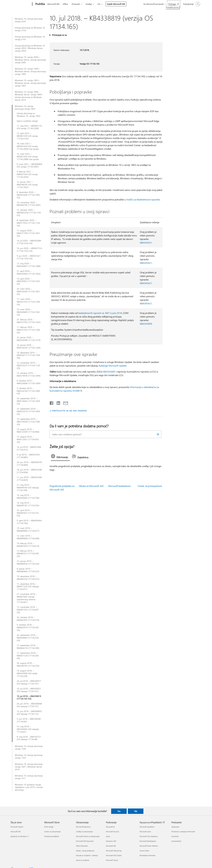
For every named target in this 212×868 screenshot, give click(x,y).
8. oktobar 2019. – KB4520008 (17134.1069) (29, 382)
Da (119, 811)
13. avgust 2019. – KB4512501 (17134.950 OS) (28, 439)
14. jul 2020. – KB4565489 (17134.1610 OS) (29, 242)
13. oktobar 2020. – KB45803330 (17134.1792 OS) (29, 213)
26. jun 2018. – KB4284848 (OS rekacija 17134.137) (29, 705)
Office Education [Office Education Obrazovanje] (82, 846)
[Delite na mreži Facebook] (52, 402)
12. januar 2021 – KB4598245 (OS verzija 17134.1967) (27, 185)
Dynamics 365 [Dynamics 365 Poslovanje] (111, 841)
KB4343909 (146, 324)
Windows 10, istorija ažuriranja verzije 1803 (25, 108)
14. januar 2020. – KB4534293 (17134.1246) (29, 346)
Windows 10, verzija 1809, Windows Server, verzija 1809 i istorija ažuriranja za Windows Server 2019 (29, 96)
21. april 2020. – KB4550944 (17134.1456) (29, 272)
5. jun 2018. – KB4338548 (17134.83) (29, 720)
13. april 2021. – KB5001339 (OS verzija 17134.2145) (27, 136)
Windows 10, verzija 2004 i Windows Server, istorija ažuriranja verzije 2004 (30, 60)
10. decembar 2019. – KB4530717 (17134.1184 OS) (28, 355)
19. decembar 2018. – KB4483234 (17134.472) (28, 578)
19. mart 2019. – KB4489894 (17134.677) (28, 530)
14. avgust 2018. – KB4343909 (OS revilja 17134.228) (27, 673)
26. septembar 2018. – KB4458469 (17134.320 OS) (28, 638)
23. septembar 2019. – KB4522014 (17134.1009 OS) (28, 411)
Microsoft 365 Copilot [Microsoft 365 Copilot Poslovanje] (114, 855)
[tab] (60, 457)
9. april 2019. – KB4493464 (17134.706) (29, 522)
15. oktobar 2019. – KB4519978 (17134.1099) (29, 374)
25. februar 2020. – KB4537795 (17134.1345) (29, 321)
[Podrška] (40, 4)
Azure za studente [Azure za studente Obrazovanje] (83, 860)
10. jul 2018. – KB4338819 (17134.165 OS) (29, 698)
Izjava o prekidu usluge (27, 121)
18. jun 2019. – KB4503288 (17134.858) (29, 471)
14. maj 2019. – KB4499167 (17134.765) (28, 504)
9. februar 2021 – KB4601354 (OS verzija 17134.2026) (27, 174)
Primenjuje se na (59, 35)
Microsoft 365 (53, 4)
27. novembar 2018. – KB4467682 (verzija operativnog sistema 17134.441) (27, 598)
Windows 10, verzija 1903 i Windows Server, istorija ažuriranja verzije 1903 (30, 83)
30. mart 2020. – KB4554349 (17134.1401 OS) (28, 292)
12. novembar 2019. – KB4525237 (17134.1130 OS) (28, 365)
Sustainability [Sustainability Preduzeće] (176, 841)
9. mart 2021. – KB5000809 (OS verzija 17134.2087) (29, 166)
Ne (136, 811)
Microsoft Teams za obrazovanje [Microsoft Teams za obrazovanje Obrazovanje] (88, 836)
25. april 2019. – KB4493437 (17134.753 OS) (28, 513)
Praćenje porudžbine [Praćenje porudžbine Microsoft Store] (52, 836)
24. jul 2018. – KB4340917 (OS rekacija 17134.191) (29, 682)
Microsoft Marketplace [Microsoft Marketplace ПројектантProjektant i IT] (148, 841)
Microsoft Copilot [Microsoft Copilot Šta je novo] (17, 827)
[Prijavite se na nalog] (191, 4)
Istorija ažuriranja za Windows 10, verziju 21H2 (30, 29)
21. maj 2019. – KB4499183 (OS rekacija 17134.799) (28, 488)
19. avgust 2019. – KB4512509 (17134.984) (28, 431)
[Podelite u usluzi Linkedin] (57, 402)
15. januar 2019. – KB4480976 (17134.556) (28, 562)
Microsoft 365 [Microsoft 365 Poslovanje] (111, 846)
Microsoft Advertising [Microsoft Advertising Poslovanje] (114, 851)
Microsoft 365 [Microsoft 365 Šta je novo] (16, 832)
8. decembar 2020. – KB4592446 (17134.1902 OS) (28, 195)
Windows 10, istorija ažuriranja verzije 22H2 (29, 20)
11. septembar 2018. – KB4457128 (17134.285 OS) (28, 656)
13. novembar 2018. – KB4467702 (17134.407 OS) (28, 610)
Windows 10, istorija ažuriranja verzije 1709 (29, 748)
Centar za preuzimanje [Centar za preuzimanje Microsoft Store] (52, 832)
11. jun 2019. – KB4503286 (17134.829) (29, 479)
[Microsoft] (21, 4)
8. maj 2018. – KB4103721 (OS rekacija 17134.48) (29, 738)
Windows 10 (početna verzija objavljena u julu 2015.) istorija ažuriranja (29, 787)
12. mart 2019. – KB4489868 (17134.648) (28, 537)
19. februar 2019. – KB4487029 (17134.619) (28, 545)
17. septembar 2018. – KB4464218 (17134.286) (28, 647)
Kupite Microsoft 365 (116, 4)
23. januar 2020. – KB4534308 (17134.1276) (29, 339)
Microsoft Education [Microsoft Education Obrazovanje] (83, 827)
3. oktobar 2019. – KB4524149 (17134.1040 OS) (28, 391)
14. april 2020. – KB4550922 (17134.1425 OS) (28, 281)
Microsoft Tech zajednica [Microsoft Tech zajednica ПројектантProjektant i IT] (149, 836)
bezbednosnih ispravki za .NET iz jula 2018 (100, 313)
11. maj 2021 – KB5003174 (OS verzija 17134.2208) (29, 127)
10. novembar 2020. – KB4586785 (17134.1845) (29, 204)
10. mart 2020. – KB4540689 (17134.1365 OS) (28, 312)
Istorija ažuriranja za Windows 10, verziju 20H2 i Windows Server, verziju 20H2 (30, 48)
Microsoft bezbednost (119, 486)
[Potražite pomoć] (174, 4)
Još (99, 4)
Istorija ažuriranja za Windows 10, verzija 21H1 (30, 38)
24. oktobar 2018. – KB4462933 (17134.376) (28, 619)
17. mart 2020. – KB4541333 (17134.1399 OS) (28, 302)
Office (65, 4)
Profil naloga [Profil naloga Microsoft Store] (49, 827)
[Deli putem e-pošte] (64, 402)
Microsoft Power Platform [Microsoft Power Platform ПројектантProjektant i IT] (149, 846)
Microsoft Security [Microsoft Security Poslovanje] (112, 832)
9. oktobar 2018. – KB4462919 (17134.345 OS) (28, 627)
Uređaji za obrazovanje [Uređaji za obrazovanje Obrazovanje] (84, 832)
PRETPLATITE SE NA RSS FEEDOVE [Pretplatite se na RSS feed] (69, 411)
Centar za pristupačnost (150, 486)
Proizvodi (76, 4)
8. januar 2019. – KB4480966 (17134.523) (28, 570)
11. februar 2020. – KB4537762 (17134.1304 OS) (28, 330)
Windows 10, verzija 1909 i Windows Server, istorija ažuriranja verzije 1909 (30, 71)
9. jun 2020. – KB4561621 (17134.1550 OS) (29, 257)
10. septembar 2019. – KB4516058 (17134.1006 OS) (28, 422)
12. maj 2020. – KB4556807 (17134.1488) (29, 265)
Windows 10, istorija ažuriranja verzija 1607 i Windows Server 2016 (29, 767)
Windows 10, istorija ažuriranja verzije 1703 (29, 756)
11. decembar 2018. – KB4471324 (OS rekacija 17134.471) (28, 587)
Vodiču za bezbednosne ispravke (143, 199)
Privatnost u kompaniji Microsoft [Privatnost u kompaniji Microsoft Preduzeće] (183, 832)
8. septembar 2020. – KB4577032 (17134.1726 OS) (28, 223)
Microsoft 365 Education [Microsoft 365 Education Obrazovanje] (85, 841)
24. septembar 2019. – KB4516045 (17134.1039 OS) (28, 401)
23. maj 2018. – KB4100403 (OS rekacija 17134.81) (28, 729)
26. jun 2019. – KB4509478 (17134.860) (29, 464)
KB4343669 (109, 372)
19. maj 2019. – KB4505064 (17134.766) (28, 497)
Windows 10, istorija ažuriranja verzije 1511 (29, 777)
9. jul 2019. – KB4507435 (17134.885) (28, 456)
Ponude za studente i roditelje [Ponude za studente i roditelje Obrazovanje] (87, 855)
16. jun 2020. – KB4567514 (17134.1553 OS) (29, 250)
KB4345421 (146, 243)
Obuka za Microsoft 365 (91, 486)
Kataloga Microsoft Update (113, 366)
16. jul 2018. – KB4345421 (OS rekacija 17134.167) (29, 690)
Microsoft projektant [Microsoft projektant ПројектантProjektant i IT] (147, 827)
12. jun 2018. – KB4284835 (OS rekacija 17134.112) (29, 713)
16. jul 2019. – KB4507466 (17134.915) (29, 448)
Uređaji (89, 4)
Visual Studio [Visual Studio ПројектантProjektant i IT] (144, 851)
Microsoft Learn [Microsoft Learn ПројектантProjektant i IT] (145, 832)
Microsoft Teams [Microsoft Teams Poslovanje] (112, 860)
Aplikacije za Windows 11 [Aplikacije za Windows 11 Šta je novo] (20, 836)
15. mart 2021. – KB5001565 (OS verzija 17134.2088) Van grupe (28, 157)
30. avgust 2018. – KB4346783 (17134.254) (28, 664)
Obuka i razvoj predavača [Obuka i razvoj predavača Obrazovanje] (85, 851)
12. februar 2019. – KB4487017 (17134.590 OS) (28, 554)
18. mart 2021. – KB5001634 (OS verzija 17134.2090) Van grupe (28, 146)
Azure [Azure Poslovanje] (108, 836)
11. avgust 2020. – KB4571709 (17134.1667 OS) (28, 233)
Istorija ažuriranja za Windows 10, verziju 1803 (29, 115)
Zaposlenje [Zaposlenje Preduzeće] (175, 827)
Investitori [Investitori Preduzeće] (175, 836)
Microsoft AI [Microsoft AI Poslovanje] (110, 827)
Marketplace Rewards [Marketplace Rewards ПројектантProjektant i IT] (147, 855)
